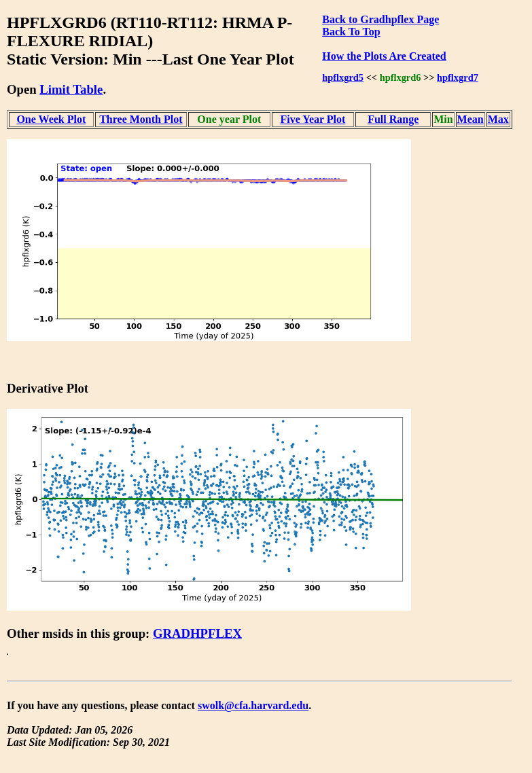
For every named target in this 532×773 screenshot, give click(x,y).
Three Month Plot (141, 119)
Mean (471, 119)
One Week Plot (51, 119)
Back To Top (351, 32)
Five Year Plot (313, 119)
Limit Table (71, 89)
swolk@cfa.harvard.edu (253, 705)
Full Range (393, 119)
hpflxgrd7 (458, 77)
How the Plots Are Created (384, 56)
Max (498, 119)
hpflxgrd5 (343, 77)
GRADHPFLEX (197, 633)
